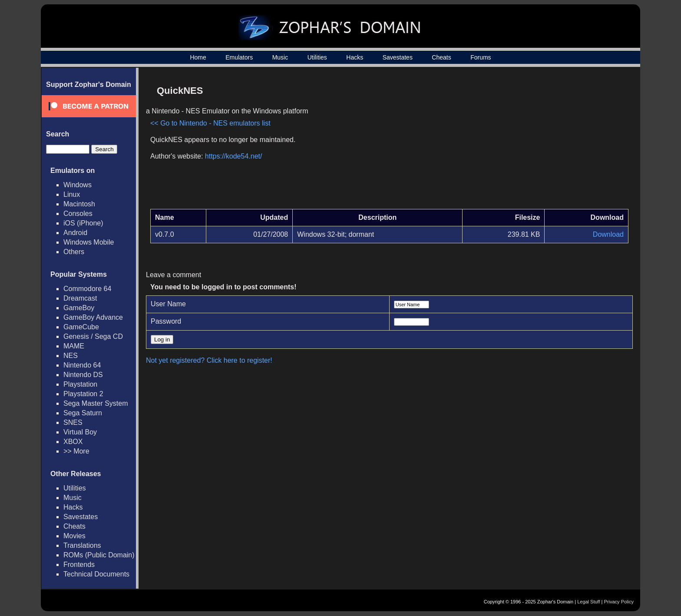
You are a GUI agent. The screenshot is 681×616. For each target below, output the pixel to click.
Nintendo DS (83, 375)
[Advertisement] (555, 142)
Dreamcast (80, 298)
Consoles (78, 214)
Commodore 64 (87, 289)
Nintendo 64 (82, 365)
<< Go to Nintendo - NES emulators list (210, 123)
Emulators (239, 57)
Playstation (80, 384)
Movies (74, 536)
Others (74, 252)
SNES (73, 422)
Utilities (317, 57)
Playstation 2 (83, 394)
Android (75, 233)
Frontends (79, 565)
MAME (74, 346)
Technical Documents (96, 574)
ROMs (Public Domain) (99, 555)
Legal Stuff (588, 602)
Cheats (441, 57)
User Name (168, 304)
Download (608, 234)
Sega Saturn (83, 413)
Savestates (398, 57)
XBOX (73, 442)
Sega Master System (96, 403)
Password (166, 321)
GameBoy (79, 308)
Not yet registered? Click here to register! (209, 360)
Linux (72, 194)
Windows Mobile (89, 242)
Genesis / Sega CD (93, 336)
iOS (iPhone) (83, 223)
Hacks (355, 57)
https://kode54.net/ (234, 156)
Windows (78, 185)
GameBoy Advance (93, 317)
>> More (76, 451)
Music (280, 57)
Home (198, 57)
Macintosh (79, 204)
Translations (82, 545)
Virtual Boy (80, 432)
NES (71, 356)
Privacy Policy (619, 602)
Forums (481, 57)
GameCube (81, 327)
